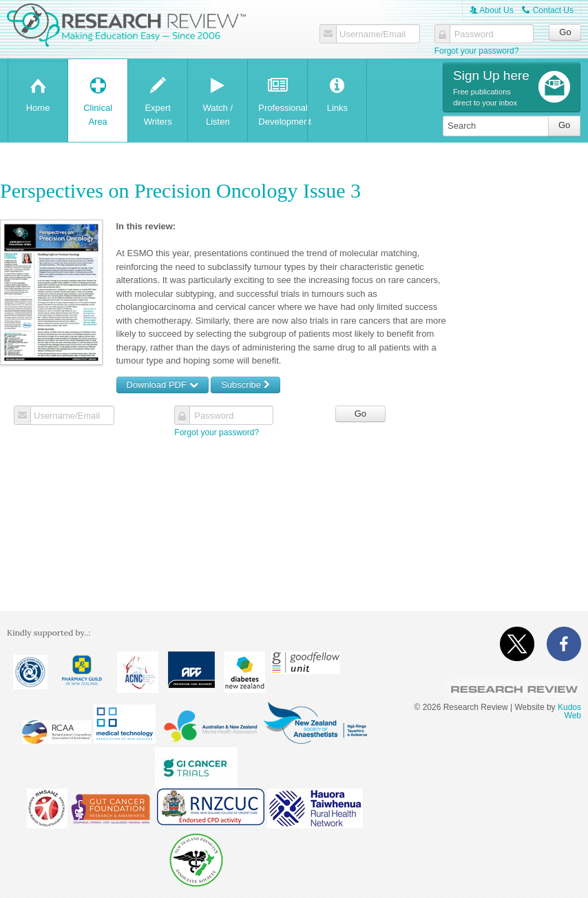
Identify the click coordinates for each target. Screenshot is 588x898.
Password (474, 34)
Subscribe (245, 385)
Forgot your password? (477, 51)
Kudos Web (569, 711)
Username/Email (372, 34)
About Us (492, 10)
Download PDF (162, 385)
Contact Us (548, 10)
